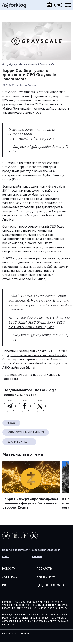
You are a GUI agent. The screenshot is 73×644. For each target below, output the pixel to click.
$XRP (51, 322)
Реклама (37, 556)
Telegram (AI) (6, 536)
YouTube (15, 536)
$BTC (51, 318)
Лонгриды (10, 577)
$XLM (41, 322)
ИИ (4, 585)
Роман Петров (28, 85)
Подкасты (44, 569)
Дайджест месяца (50, 585)
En (58, 5)
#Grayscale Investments (23, 64)
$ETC (13, 322)
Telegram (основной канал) (10, 406)
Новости (9, 569)
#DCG (5, 64)
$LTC (32, 322)
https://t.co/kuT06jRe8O (35, 139)
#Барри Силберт (48, 64)
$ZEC (61, 322)
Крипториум (46, 577)
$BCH (61, 318)
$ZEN (22, 322)
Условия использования (46, 550)
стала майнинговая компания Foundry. (39, 355)
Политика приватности (16, 550)
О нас (5, 556)
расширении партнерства (25, 359)
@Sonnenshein (20, 134)
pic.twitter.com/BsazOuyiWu (31, 327)
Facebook (10, 379)
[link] (14, 6)
